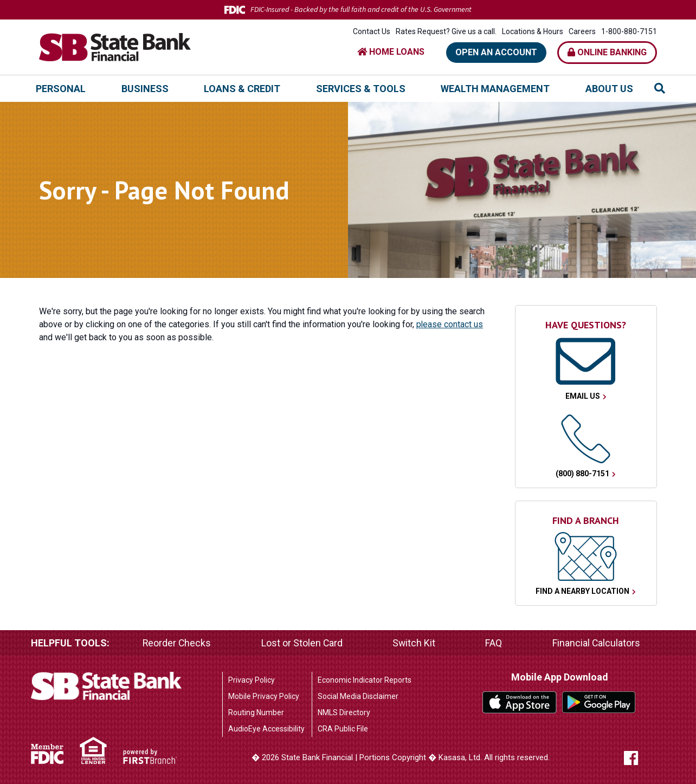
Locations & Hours (533, 31)
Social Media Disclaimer (358, 696)
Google (599, 702)
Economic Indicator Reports (365, 680)
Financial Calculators (596, 643)
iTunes (520, 702)
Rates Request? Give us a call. (446, 31)
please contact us (450, 324)
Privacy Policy (252, 680)
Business (145, 89)
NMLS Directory (344, 712)
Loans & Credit (242, 89)
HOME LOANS (391, 52)
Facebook (639, 758)
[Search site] (660, 88)
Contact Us (372, 31)
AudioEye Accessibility (266, 729)
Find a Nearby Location (582, 591)
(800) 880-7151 (582, 474)
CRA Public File (343, 729)
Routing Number (256, 712)
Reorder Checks (177, 643)
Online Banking (607, 52)
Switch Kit (414, 643)
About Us (609, 89)
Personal (61, 89)
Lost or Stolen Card (302, 643)
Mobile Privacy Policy (264, 696)
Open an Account (496, 52)
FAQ (494, 643)
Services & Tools (361, 89)
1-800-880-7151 (629, 31)
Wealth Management (495, 89)
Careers (582, 31)
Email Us (583, 396)
